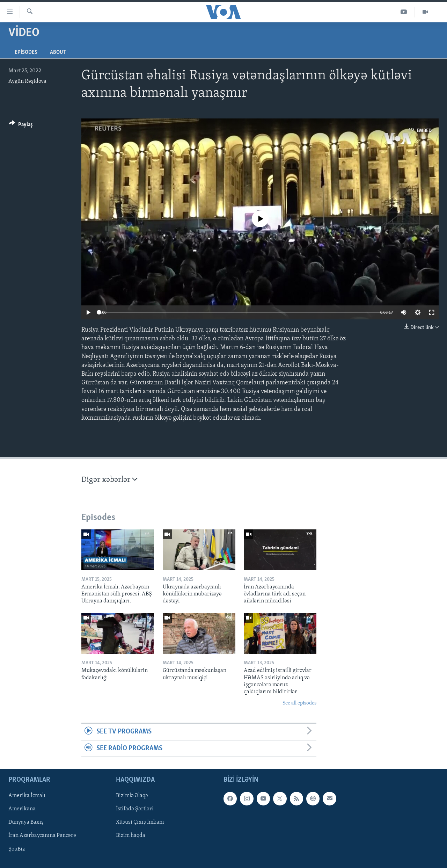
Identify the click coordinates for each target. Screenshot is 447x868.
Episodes (26, 52)
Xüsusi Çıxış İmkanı (140, 822)
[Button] (21, 126)
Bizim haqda (131, 836)
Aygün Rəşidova (27, 81)
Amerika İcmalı (27, 796)
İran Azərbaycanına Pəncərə (42, 836)
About (58, 52)
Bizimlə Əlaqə (132, 796)
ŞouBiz (17, 849)
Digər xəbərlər (109, 480)
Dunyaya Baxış (26, 822)
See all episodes (299, 703)
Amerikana (22, 809)
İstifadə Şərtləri (135, 809)
